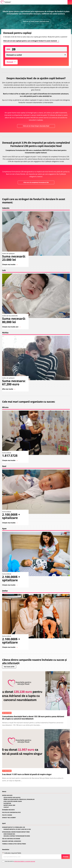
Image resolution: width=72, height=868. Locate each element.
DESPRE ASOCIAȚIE (7, 795)
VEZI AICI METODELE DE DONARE (11, 839)
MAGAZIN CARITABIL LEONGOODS (12, 841)
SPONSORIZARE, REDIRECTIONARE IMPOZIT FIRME (16, 832)
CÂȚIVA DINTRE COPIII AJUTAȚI (12, 798)
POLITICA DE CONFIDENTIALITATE (11, 812)
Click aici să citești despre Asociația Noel (36, 21)
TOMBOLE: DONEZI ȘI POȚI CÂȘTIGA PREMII (14, 844)
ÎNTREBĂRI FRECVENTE (8, 810)
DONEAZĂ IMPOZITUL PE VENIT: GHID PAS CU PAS (17, 829)
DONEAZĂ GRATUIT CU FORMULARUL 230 (13, 827)
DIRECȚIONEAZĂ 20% (9, 834)
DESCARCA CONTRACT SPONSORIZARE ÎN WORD (17, 836)
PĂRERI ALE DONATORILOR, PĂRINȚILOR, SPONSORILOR (19, 799)
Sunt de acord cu (20, 861)
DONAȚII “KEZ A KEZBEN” (9, 818)
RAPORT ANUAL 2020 (9, 805)
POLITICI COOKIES (7, 815)
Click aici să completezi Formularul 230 (36, 182)
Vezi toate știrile (9, 667)
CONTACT (6, 807)
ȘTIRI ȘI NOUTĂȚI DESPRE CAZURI (13, 801)
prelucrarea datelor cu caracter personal (25, 861)
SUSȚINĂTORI (7, 803)
